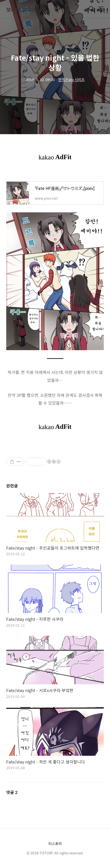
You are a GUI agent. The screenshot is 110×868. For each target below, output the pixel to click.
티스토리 (55, 843)
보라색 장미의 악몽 (26, 9)
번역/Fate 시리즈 (71, 79)
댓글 (12, 792)
